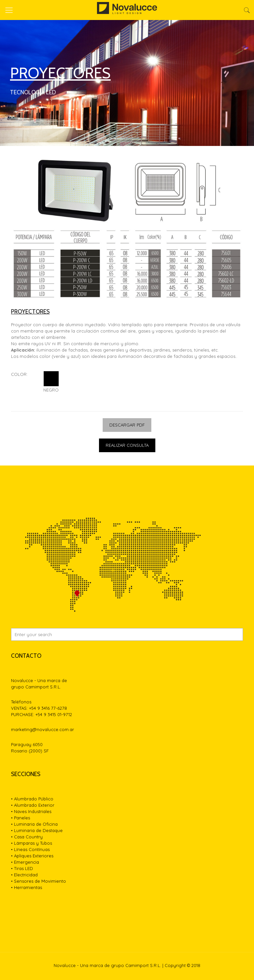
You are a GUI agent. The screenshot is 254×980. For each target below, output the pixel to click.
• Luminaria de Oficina (34, 824)
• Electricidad (24, 875)
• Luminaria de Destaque (37, 830)
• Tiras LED (22, 868)
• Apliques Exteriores (32, 856)
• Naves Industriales (31, 811)
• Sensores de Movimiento (38, 881)
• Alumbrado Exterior (33, 805)
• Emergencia (25, 862)
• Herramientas (26, 887)
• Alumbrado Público (32, 799)
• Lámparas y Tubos (31, 843)
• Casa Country (27, 837)
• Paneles (20, 818)
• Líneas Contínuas (30, 849)
